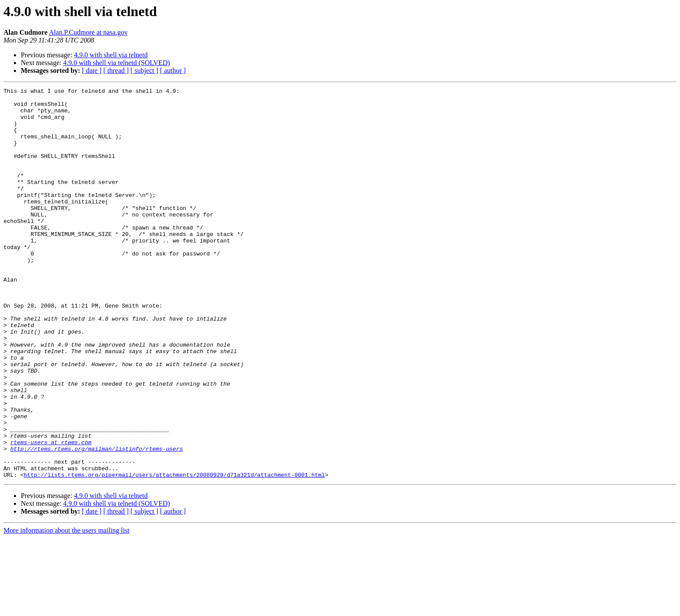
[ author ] (173, 70)
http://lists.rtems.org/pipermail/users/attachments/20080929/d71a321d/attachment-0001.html (174, 553)
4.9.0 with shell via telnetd (111, 55)
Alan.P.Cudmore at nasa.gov (88, 32)
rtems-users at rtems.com (51, 514)
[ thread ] (116, 70)
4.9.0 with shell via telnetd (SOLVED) (117, 63)
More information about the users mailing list (67, 608)
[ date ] (92, 70)
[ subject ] (144, 70)
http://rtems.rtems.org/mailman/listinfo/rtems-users (97, 521)
